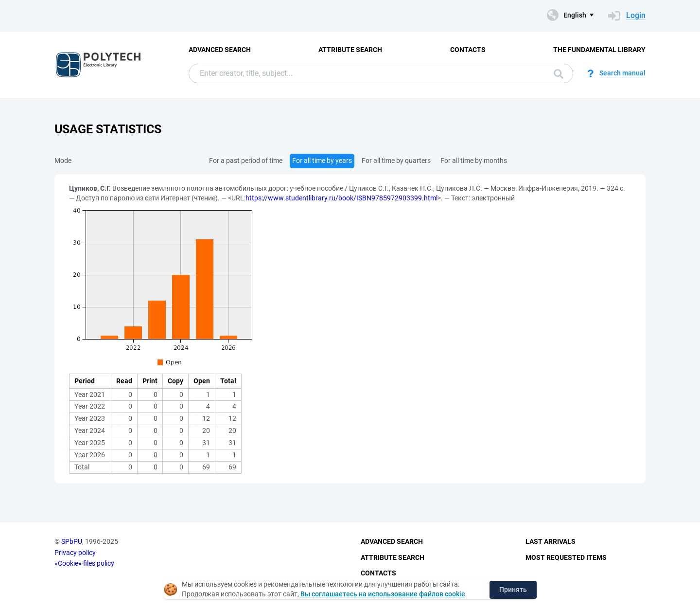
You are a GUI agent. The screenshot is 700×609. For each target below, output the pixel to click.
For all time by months (474, 161)
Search (559, 74)
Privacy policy (75, 553)
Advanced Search (220, 50)
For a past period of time (246, 161)
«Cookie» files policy (84, 563)
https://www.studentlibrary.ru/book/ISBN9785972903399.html (341, 198)
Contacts (468, 50)
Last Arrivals (551, 541)
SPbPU (72, 541)
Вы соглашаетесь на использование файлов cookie (383, 594)
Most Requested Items (566, 557)
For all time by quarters (396, 161)
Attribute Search (350, 50)
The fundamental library (599, 50)
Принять (513, 590)
